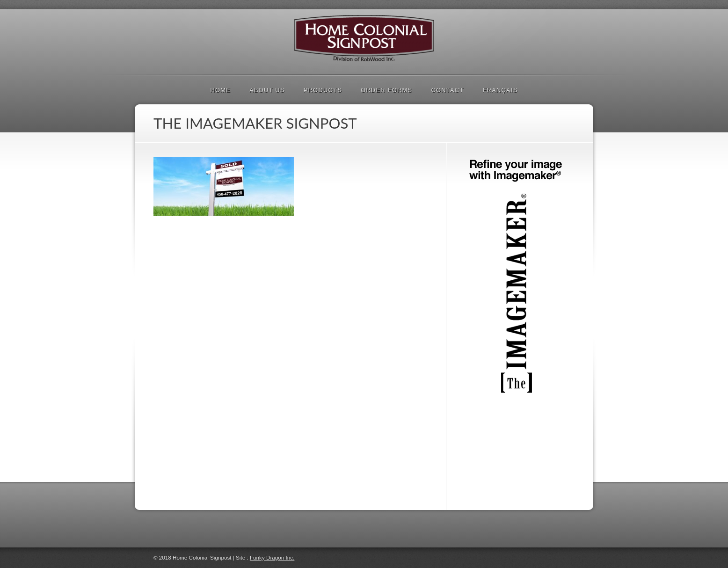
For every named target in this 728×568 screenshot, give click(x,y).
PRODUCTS (323, 90)
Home (220, 90)
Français (500, 90)
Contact (447, 90)
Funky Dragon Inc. (272, 557)
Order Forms (386, 90)
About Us (267, 90)
